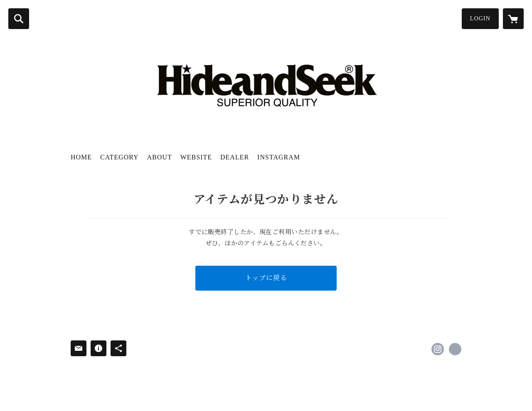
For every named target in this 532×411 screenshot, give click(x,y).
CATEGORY (119, 157)
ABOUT (160, 157)
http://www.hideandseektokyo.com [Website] (455, 349)
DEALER (235, 157)
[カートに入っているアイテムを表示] (513, 19)
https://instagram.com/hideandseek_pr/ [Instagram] (438, 349)
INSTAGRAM (279, 157)
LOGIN (480, 18)
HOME (81, 157)
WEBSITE (196, 157)
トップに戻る (266, 278)
